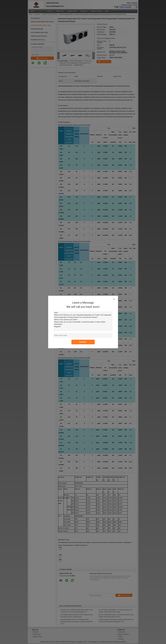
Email (136, 5)
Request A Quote (127, 5)
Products (41, 11)
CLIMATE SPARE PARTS (50, 14)
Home (32, 11)
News (107, 11)
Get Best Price (79, 65)
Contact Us (84, 11)
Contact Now (42, 58)
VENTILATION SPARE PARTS (40, 22)
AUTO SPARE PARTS (38, 33)
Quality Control (72, 11)
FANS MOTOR (35, 29)
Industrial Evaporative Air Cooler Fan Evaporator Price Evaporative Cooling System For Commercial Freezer (76, 63)
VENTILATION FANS (37, 36)
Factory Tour (60, 11)
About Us (50, 11)
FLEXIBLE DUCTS (37, 40)
